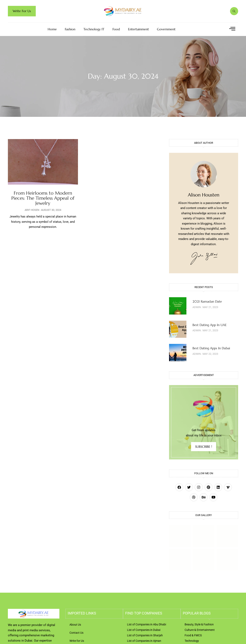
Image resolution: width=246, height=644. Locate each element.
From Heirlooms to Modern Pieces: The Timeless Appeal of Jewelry (43, 198)
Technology (192, 641)
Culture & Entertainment (200, 630)
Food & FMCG (193, 635)
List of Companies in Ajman (144, 641)
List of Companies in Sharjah (145, 635)
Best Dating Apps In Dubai (211, 348)
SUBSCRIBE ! (204, 447)
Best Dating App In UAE (210, 325)
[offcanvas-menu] (232, 29)
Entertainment (138, 29)
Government (166, 29)
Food (116, 29)
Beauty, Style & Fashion (199, 624)
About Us (75, 625)
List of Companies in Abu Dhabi (147, 624)
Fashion (70, 29)
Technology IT (94, 29)
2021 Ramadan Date (207, 301)
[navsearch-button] (234, 11)
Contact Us (76, 633)
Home (52, 29)
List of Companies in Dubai (144, 630)
